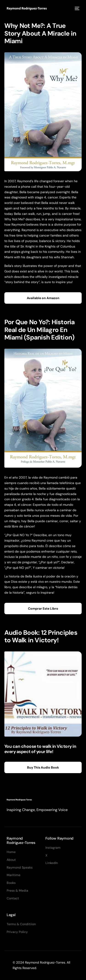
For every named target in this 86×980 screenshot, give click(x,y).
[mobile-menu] (77, 8)
